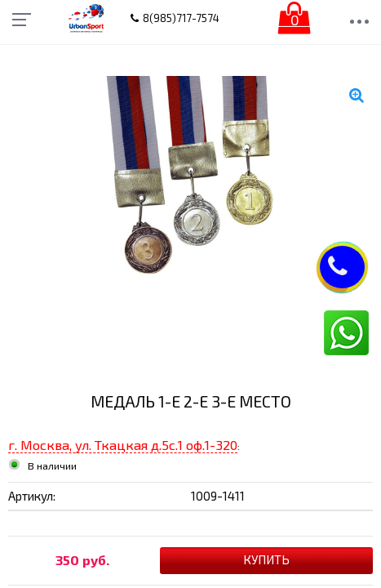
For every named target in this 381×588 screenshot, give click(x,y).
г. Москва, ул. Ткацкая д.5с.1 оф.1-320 (123, 445)
